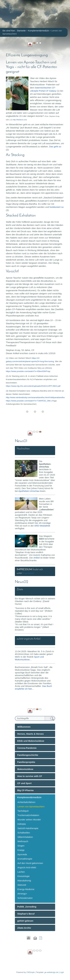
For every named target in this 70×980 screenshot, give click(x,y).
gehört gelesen (25, 921)
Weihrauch (23, 841)
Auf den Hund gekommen (30, 863)
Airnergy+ (22, 894)
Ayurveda (22, 854)
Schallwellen (24, 833)
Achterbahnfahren (26, 802)
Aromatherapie (25, 859)
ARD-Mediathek (42, 526)
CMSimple (30, 972)
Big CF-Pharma (25, 790)
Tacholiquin (23, 811)
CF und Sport (24, 783)
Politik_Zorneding (27, 907)
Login (62, 972)
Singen (21, 846)
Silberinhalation (25, 837)
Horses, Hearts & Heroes (30, 734)
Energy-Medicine (26, 889)
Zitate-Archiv (24, 928)
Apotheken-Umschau (29, 491)
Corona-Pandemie (27, 748)
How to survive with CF (30, 776)
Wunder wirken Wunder (29, 820)
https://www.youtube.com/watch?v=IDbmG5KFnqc (28, 371)
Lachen (21, 872)
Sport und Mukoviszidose (29, 658)
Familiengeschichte (28, 755)
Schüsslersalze (25, 898)
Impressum (28, 573)
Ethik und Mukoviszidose (31, 741)
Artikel (37, 558)
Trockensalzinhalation (28, 815)
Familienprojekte (26, 762)
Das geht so (55, 146)
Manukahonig (24, 881)
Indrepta (22, 824)
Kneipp (21, 850)
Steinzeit (22, 885)
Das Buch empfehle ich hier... (33, 687)
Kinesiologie (24, 876)
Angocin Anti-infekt (27, 867)
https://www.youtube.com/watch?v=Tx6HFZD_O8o (28, 401)
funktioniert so (57, 207)
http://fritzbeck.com (20, 120)
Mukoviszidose (25, 769)
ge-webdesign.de (51, 972)
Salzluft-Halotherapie (28, 828)
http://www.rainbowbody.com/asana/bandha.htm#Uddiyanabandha (35, 397)
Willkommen (24, 727)
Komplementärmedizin (29, 797)
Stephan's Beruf (26, 914)
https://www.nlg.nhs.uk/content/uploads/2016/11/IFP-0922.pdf (33, 386)
